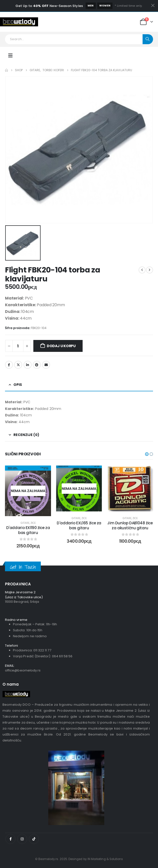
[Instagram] (22, 839)
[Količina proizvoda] (18, 346)
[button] (147, 454)
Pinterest (37, 365)
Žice (33, 523)
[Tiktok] (34, 839)
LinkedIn (28, 365)
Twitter (18, 365)
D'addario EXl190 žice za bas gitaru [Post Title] (28, 530)
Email (46, 365)
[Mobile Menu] (10, 56)
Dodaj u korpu (61, 346)
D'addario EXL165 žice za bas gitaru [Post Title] (79, 525)
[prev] (142, 270)
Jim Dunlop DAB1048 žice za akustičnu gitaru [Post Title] (130, 525)
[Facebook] (10, 839)
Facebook (9, 365)
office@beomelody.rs (23, 670)
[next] (150, 270)
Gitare (25, 523)
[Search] (148, 39)
